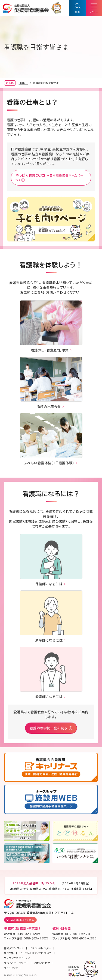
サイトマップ (11, 968)
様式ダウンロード (14, 948)
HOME (23, 83)
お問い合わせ (42, 963)
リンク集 (9, 953)
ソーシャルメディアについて (36, 953)
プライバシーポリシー (16, 963)
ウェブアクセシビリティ (17, 958)
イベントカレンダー (40, 948)
